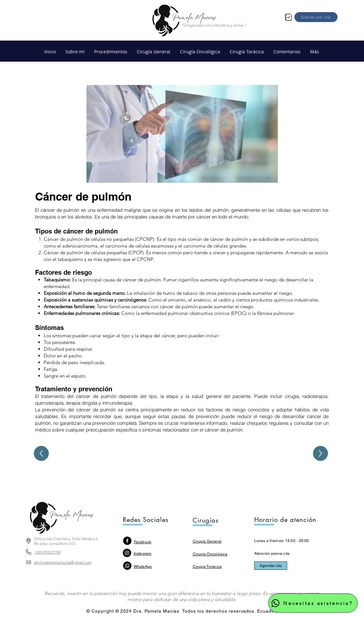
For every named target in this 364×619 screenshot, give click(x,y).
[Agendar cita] (271, 566)
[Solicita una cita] (316, 17)
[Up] (41, 453)
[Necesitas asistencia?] (313, 603)
